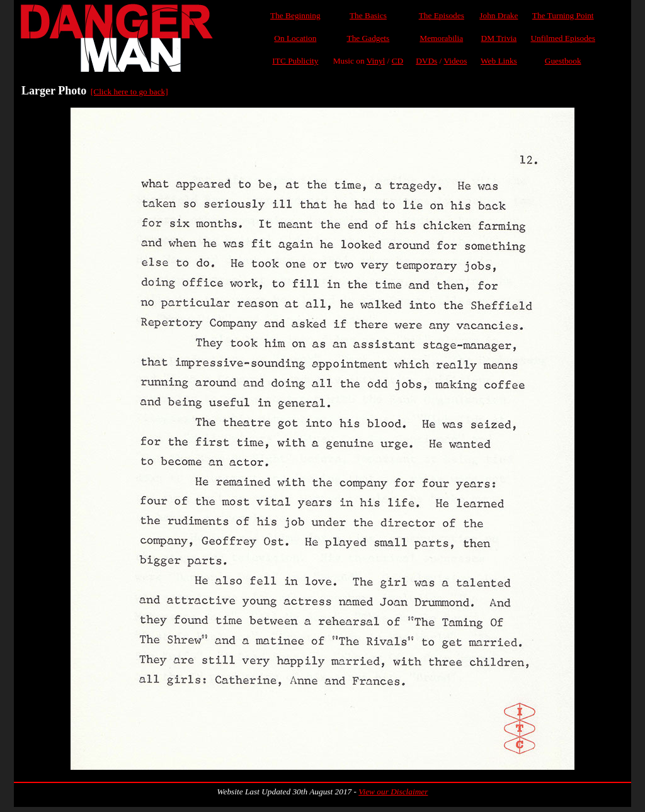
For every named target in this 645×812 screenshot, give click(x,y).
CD (398, 61)
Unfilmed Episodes (563, 38)
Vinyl (376, 61)
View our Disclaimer (393, 792)
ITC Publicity (295, 61)
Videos (455, 61)
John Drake (499, 15)
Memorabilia (441, 38)
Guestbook (563, 61)
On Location (295, 38)
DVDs (426, 61)
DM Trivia (499, 38)
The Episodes (442, 15)
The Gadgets (368, 38)
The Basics (368, 15)
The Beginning (295, 15)
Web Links (499, 61)
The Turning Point (563, 15)
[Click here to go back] (129, 92)
